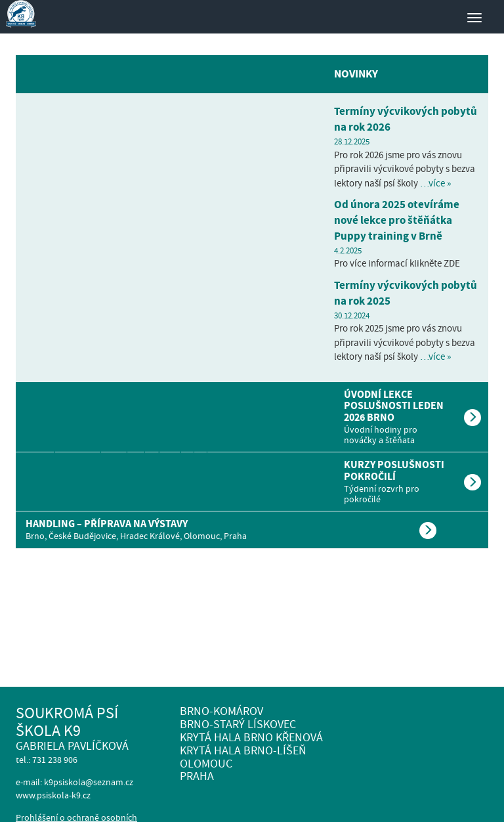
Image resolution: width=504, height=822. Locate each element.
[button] (252, 417)
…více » (435, 183)
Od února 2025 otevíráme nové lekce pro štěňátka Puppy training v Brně (397, 220)
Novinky (356, 74)
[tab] (252, 417)
